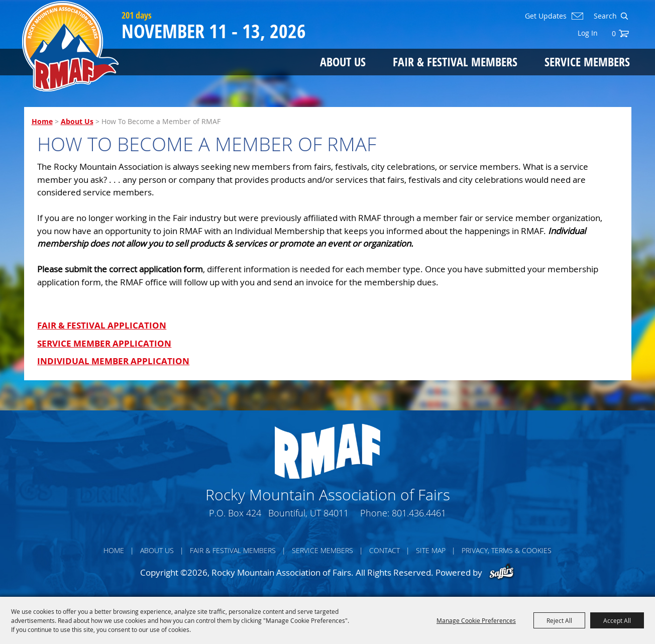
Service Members (587, 62)
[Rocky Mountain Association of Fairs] (71, 46)
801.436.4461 (419, 513)
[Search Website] (604, 16)
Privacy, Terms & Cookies (507, 550)
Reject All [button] (559, 620)
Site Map (431, 550)
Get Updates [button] (546, 16)
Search (624, 16)
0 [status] (614, 33)
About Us (343, 62)
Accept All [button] (617, 620)
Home (42, 121)
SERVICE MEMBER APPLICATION (104, 343)
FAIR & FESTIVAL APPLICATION (102, 325)
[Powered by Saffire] (502, 572)
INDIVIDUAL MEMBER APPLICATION (113, 361)
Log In (588, 33)
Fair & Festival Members (455, 62)
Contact (385, 550)
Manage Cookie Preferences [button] (476, 620)
